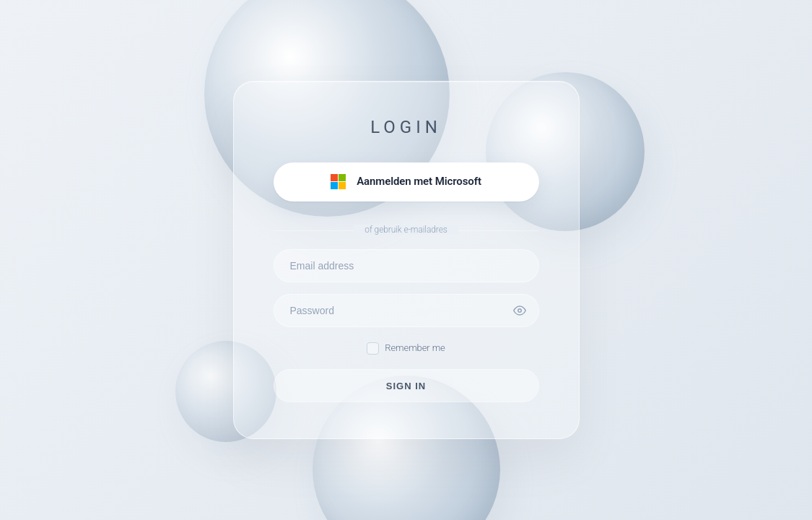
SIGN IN (406, 386)
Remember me (406, 348)
